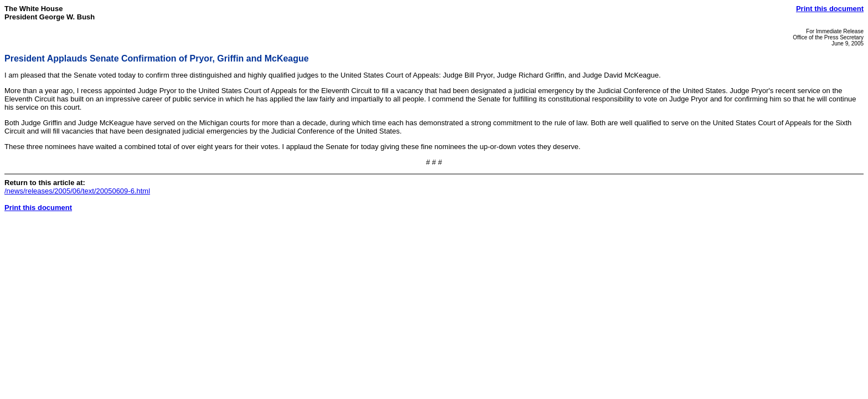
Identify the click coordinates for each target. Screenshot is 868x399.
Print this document (830, 9)
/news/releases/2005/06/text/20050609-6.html (77, 191)
